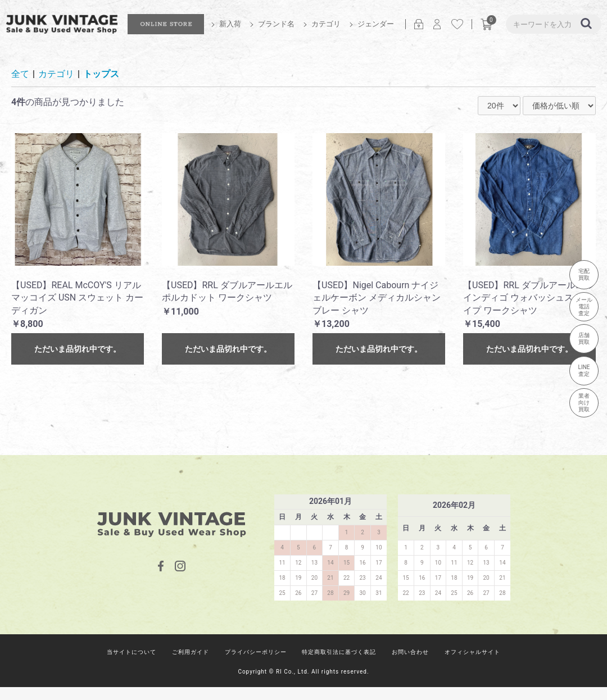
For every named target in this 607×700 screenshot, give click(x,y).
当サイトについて (132, 652)
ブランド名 (276, 24)
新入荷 (230, 24)
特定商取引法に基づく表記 (339, 652)
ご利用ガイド (191, 652)
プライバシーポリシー (256, 652)
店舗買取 (584, 338)
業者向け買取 (584, 403)
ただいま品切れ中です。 (78, 349)
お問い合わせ (410, 652)
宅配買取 (584, 274)
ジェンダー (376, 24)
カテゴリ (326, 24)
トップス (101, 74)
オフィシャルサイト (472, 652)
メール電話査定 (584, 306)
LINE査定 (584, 371)
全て (20, 74)
